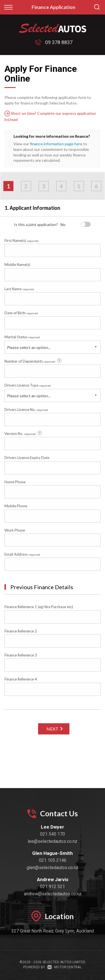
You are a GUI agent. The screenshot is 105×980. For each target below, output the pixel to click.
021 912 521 (53, 887)
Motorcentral (65, 967)
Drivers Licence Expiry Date (27, 458)
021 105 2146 (53, 860)
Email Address (22, 554)
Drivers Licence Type (28, 385)
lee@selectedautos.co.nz (53, 841)
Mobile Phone (16, 506)
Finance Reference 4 (21, 679)
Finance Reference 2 (21, 631)
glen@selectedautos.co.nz (53, 868)
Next (53, 729)
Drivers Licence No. (26, 410)
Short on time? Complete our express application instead (50, 116)
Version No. (24, 433)
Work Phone (15, 530)
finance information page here (56, 144)
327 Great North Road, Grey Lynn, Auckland (53, 931)
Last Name (19, 289)
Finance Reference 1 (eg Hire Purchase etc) (39, 607)
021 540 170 (53, 834)
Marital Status (22, 337)
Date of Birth (21, 313)
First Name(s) (21, 241)
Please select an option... (29, 347)
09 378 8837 (59, 42)
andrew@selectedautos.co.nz (53, 894)
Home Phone (15, 482)
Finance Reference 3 (21, 655)
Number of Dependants (33, 361)
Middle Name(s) (17, 265)
